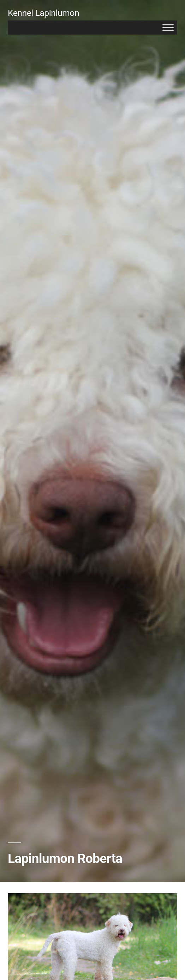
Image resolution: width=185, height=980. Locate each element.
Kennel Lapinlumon (43, 13)
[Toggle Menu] (168, 27)
